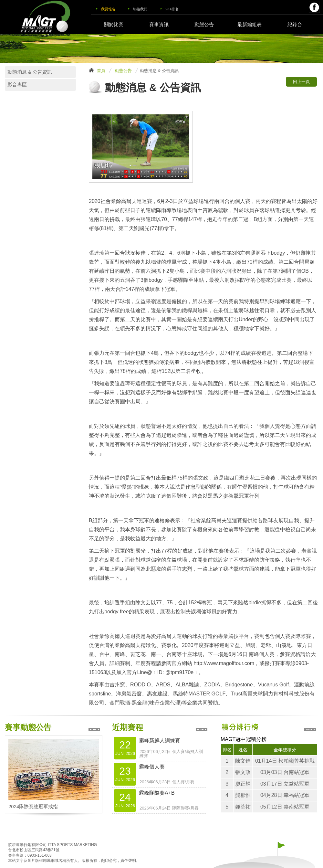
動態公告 (204, 24)
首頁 (101, 71)
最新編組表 (250, 24)
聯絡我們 (140, 9)
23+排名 (172, 9)
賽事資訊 (159, 24)
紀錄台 (295, 24)
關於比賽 (114, 24)
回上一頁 (301, 82)
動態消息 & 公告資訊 (30, 72)
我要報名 (108, 9)
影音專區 (17, 85)
